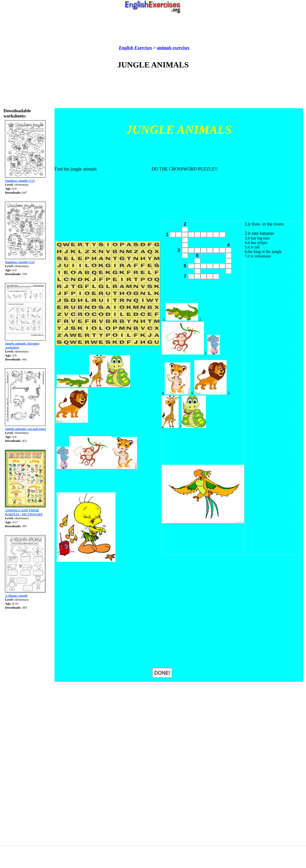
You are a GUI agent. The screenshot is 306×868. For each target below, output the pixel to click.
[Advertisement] (153, 30)
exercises (180, 48)
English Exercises (136, 48)
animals (164, 48)
